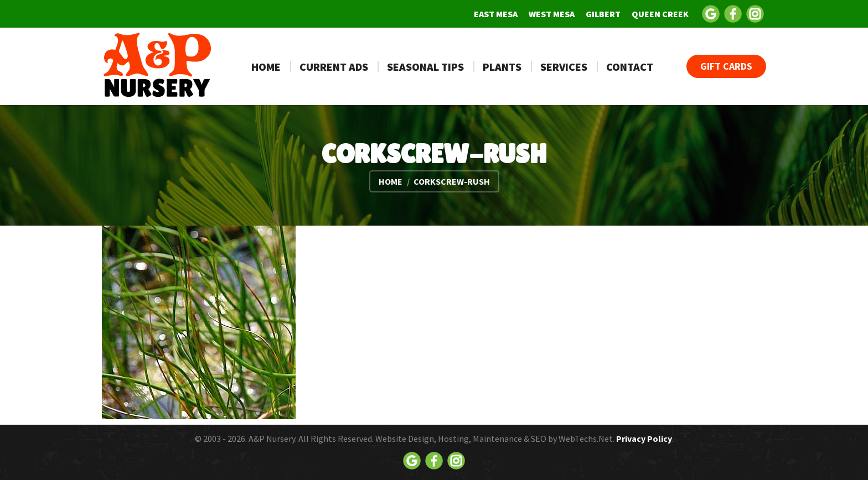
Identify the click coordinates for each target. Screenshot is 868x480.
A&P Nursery (272, 439)
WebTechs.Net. (587, 439)
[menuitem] (496, 14)
